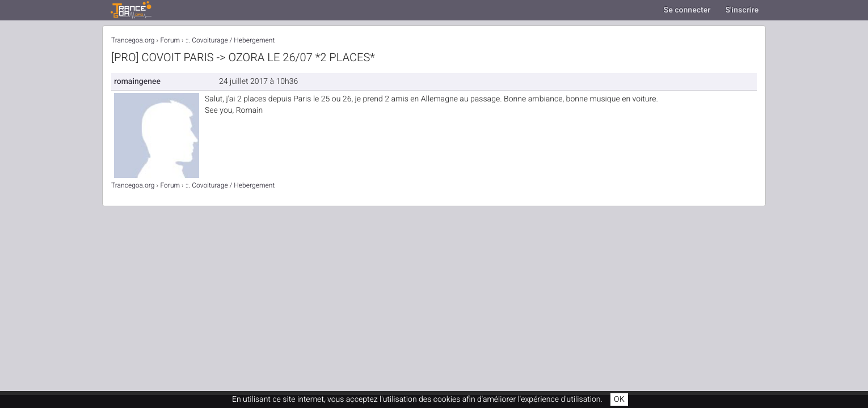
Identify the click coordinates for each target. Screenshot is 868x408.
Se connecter (687, 10)
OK (619, 399)
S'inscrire (742, 10)
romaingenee (137, 81)
